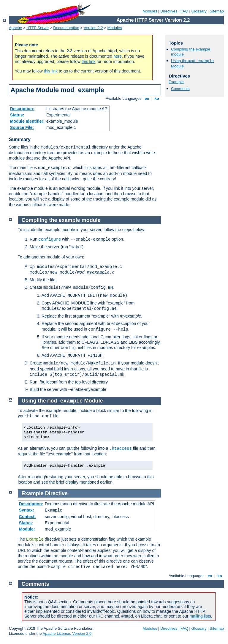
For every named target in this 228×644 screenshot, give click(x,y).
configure (50, 239)
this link (89, 61)
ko (157, 98)
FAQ (184, 11)
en (147, 98)
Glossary (199, 11)
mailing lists (200, 616)
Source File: (22, 127)
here (118, 56)
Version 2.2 (93, 28)
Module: (27, 529)
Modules (150, 11)
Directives (169, 11)
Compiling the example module (61, 220)
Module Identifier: (27, 121)
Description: (22, 109)
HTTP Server (38, 28)
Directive (56, 493)
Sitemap (217, 11)
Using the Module (62, 401)
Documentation (66, 28)
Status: (17, 115)
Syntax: (27, 510)
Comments (180, 89)
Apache (15, 28)
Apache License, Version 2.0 (67, 633)
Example (176, 82)
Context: (27, 517)
